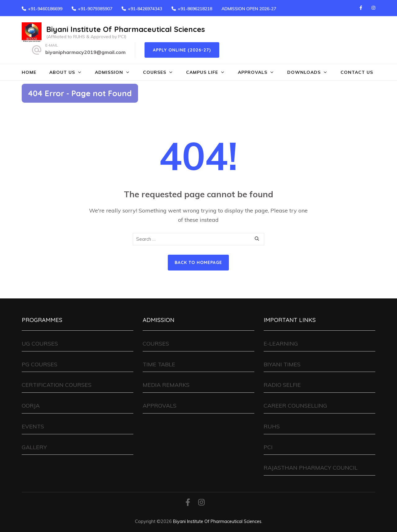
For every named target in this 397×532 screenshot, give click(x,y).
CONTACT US (357, 72)
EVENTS (33, 426)
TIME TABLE (159, 364)
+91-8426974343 (145, 9)
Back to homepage (198, 262)
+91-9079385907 (95, 9)
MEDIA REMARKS (166, 385)
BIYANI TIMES (282, 364)
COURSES (155, 72)
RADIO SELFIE (282, 385)
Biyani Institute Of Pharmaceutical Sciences (126, 29)
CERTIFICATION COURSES (57, 385)
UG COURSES (40, 344)
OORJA (31, 406)
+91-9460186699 (45, 9)
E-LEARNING (281, 344)
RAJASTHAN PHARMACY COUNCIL (311, 468)
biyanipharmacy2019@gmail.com (85, 52)
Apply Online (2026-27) (182, 50)
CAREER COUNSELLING (295, 406)
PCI (268, 447)
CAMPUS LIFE (202, 72)
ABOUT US (62, 72)
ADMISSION (109, 72)
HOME (29, 72)
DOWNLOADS (304, 72)
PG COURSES (40, 364)
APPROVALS (253, 72)
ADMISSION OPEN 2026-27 (249, 9)
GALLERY (34, 447)
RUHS (272, 426)
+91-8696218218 (195, 9)
